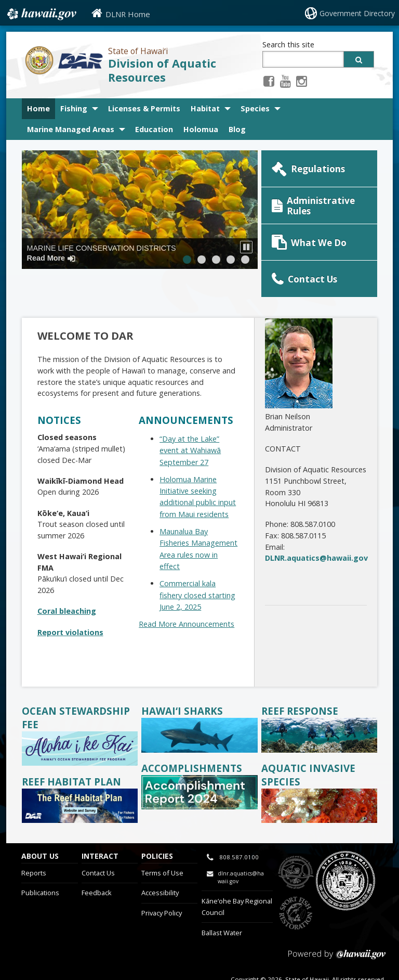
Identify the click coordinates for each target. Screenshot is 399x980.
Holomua (203, 130)
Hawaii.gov (41, 14)
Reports (34, 846)
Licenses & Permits (144, 108)
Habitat (205, 108)
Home (38, 108)
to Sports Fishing (296, 887)
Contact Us (98, 846)
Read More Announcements (187, 597)
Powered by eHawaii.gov (337, 932)
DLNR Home (128, 14)
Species (255, 108)
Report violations (70, 605)
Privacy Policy (162, 886)
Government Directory (359, 13)
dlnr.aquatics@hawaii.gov (241, 851)
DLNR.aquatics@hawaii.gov (316, 531)
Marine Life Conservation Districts (102, 253)
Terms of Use (162, 846)
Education (154, 129)
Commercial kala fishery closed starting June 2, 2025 (197, 569)
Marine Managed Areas (71, 129)
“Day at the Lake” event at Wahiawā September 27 (190, 423)
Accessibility (160, 866)
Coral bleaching (67, 584)
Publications (40, 866)
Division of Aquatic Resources (162, 70)
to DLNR (296, 846)
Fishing (74, 108)
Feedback (97, 866)
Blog (237, 129)
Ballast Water (222, 906)
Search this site (288, 44)
